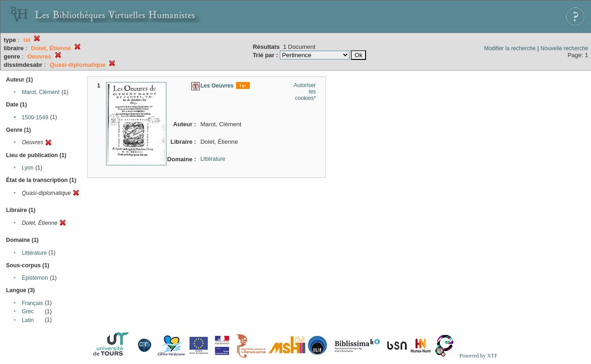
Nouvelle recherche (564, 48)
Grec (28, 311)
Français (32, 303)
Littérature (34, 253)
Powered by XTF (478, 356)
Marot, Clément (41, 92)
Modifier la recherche (510, 48)
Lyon (28, 168)
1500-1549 (35, 117)
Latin (28, 320)
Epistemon (35, 278)
